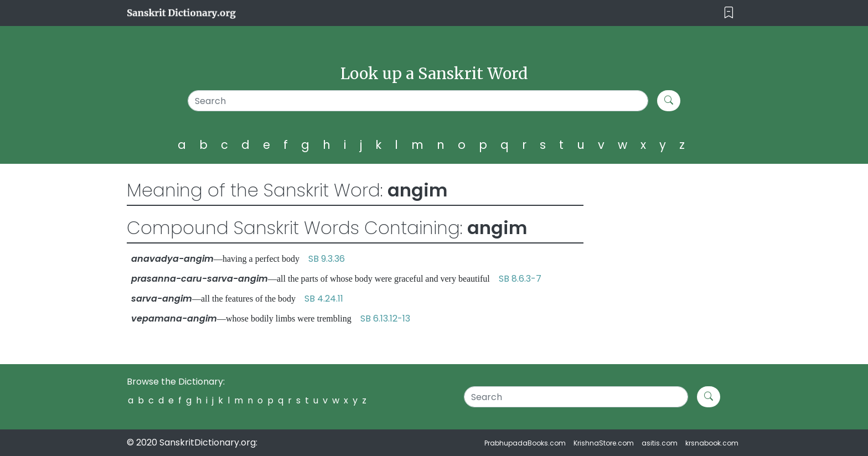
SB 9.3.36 (327, 259)
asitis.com (660, 443)
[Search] (418, 101)
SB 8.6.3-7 (520, 279)
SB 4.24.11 (324, 299)
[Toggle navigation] (729, 13)
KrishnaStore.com (604, 443)
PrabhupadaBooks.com (525, 443)
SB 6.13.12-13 (385, 318)
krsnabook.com (712, 443)
